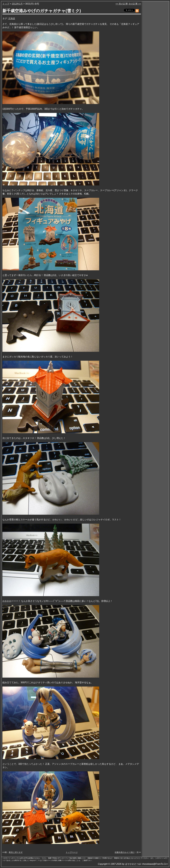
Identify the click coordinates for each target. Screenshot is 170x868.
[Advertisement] (155, 45)
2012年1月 (17, 4)
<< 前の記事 (122, 4)
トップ (6, 4)
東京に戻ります (16, 852)
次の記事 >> (135, 4)
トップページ (72, 852)
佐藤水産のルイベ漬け (125, 852)
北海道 (12, 18)
